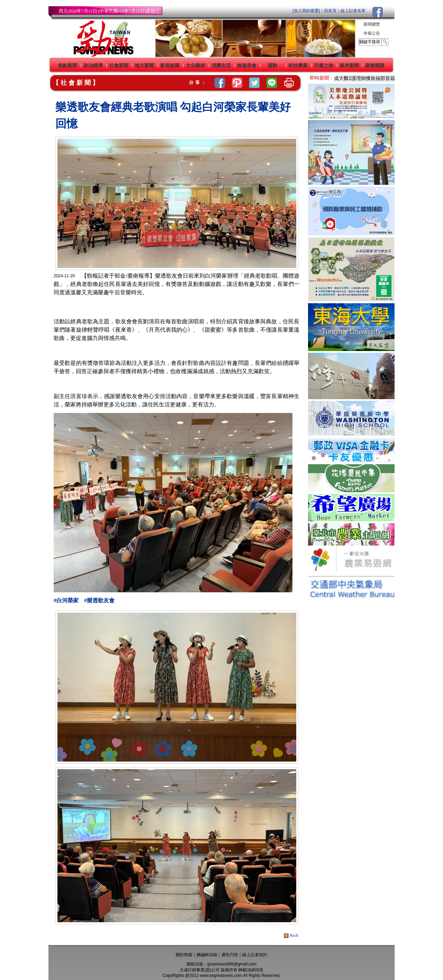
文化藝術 (196, 65)
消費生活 (221, 65)
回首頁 (330, 11)
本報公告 (372, 33)
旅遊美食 (247, 65)
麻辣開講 (375, 65)
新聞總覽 (372, 24)
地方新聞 (144, 65)
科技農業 (298, 65)
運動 (272, 65)
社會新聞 (119, 65)
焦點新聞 (67, 65)
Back (292, 935)
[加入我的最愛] (306, 11)
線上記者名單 (353, 11)
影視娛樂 (170, 65)
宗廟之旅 (324, 65)
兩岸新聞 (349, 65)
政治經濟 (93, 65)
